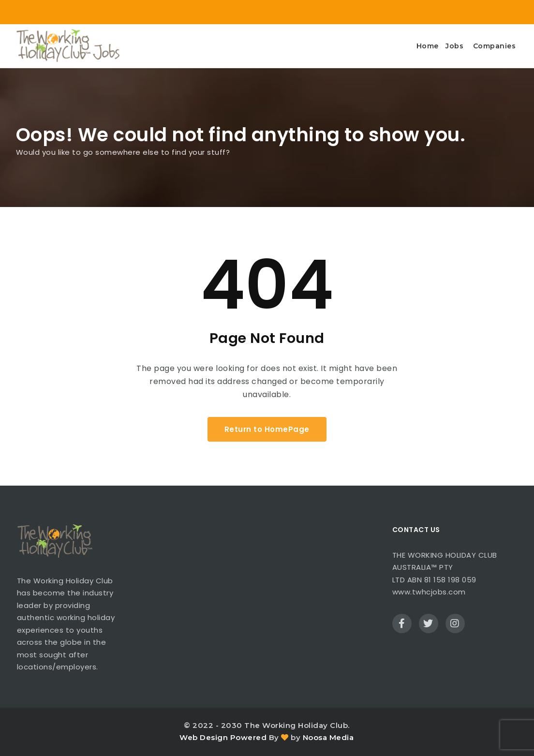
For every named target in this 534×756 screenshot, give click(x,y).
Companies (495, 46)
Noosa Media (328, 737)
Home (428, 46)
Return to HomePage (267, 429)
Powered (249, 737)
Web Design (204, 737)
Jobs (454, 46)
